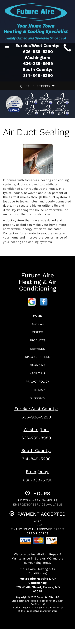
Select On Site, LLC (48, 597)
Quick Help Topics (37, 86)
